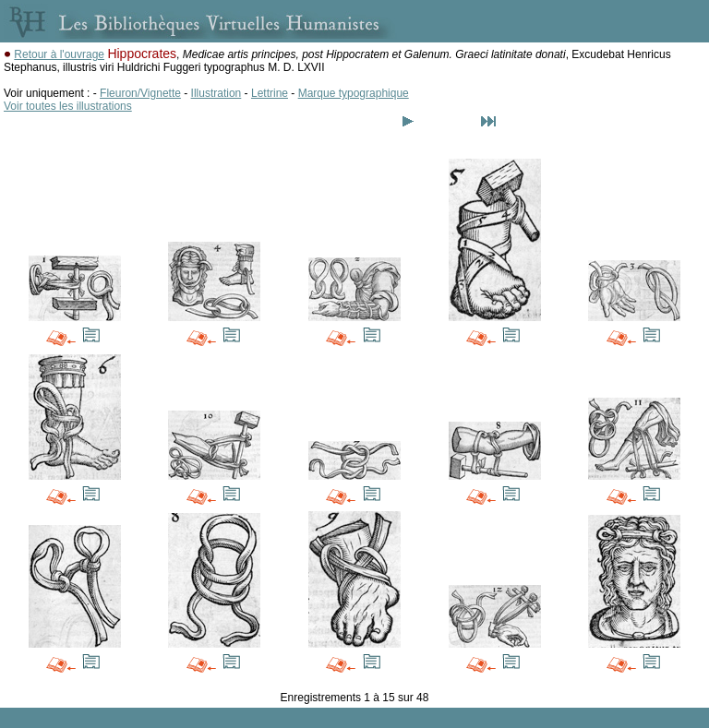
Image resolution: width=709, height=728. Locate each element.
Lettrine (270, 93)
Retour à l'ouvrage (59, 54)
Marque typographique (354, 93)
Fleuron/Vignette (140, 93)
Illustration (216, 93)
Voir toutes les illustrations (68, 106)
